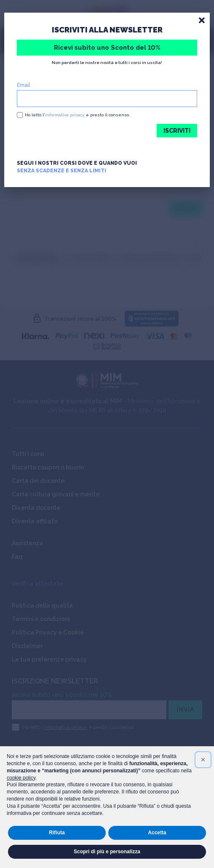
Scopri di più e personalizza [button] (107, 852)
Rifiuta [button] (57, 833)
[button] (203, 760)
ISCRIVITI (177, 131)
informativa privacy (65, 115)
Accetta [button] (157, 833)
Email (23, 85)
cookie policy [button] (21, 778)
